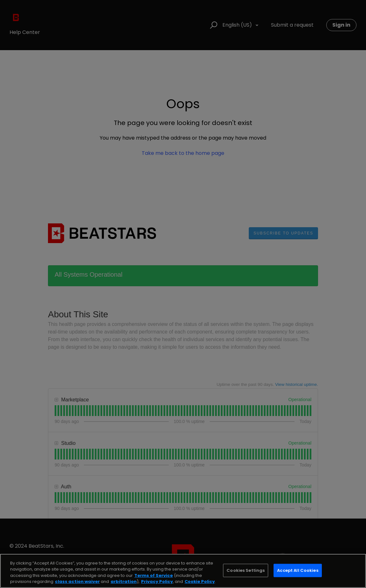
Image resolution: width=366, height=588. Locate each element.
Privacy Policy (157, 581)
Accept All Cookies (298, 570)
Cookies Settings (246, 570)
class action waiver (77, 581)
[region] (183, 571)
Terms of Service (154, 575)
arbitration (124, 581)
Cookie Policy (200, 581)
